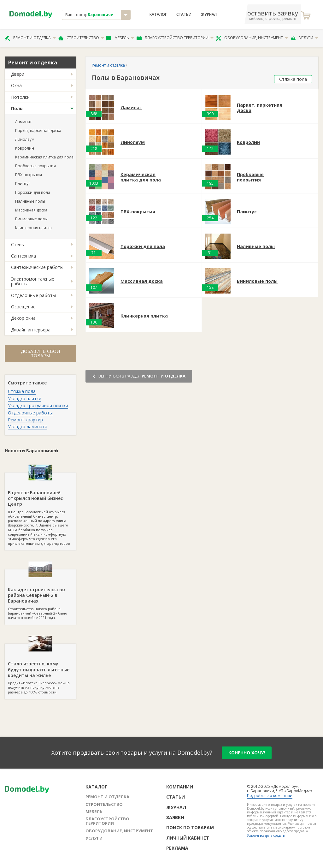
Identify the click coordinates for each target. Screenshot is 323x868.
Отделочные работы (33, 295)
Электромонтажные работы (33, 281)
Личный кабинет (188, 838)
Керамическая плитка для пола (44, 157)
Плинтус (23, 184)
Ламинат (23, 122)
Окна (16, 85)
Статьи (184, 15)
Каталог (158, 15)
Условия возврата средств (266, 835)
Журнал (209, 15)
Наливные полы (30, 201)
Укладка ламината (28, 427)
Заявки (175, 817)
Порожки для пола (33, 192)
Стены (18, 244)
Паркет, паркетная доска (38, 131)
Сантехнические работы (37, 267)
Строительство (81, 38)
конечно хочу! (247, 753)
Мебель (120, 38)
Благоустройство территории (175, 38)
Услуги (304, 38)
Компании (180, 787)
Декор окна (23, 318)
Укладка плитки (25, 398)
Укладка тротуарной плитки (38, 405)
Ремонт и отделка (30, 38)
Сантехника (23, 256)
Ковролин (25, 148)
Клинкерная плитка (33, 228)
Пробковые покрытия (35, 166)
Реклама (177, 848)
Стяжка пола (22, 391)
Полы (17, 108)
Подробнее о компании (270, 796)
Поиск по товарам (190, 827)
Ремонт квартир (25, 420)
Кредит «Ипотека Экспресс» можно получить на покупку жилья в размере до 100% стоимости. (40, 669)
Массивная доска (31, 210)
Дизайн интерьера (31, 330)
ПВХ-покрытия (29, 175)
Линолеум (25, 139)
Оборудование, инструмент (252, 38)
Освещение (23, 307)
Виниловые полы (31, 219)
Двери (18, 74)
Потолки (20, 97)
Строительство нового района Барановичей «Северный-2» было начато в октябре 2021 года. (40, 595)
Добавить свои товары (40, 353)
